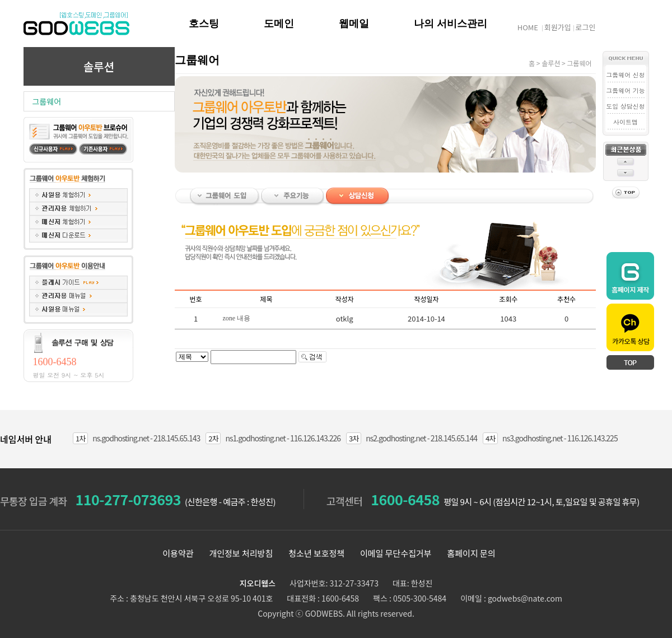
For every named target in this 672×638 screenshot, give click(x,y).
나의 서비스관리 (451, 24)
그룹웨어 (47, 101)
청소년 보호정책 (316, 553)
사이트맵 (626, 122)
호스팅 (204, 24)
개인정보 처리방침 (241, 553)
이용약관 (178, 553)
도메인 (279, 24)
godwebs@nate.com (525, 598)
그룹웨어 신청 (626, 75)
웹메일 (354, 24)
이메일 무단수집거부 (396, 553)
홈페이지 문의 (472, 553)
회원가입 (558, 27)
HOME (528, 27)
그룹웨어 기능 (626, 90)
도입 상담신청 (626, 106)
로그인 (586, 27)
